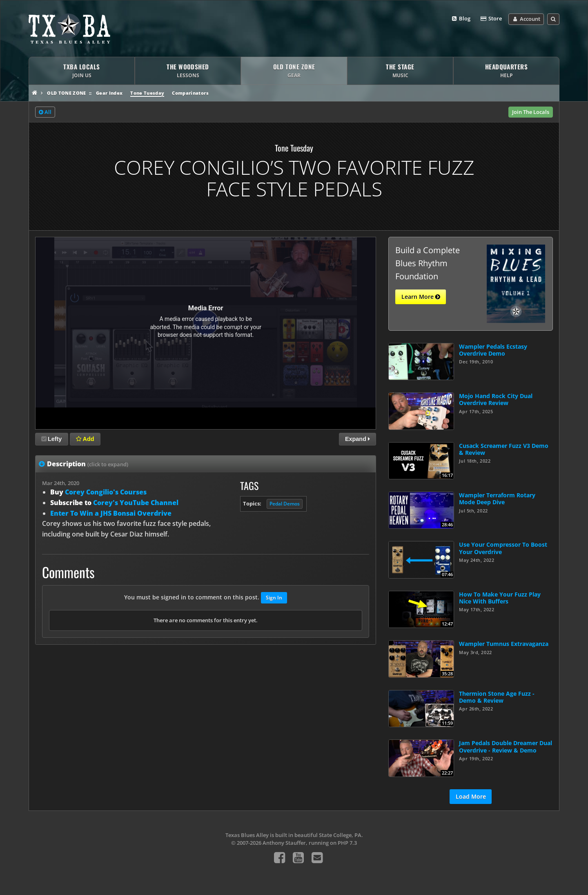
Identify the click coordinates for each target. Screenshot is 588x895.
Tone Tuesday (147, 93)
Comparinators (190, 93)
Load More (471, 796)
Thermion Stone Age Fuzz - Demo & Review (497, 697)
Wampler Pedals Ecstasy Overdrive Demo (493, 350)
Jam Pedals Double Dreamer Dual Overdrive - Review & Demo (506, 746)
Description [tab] (88, 464)
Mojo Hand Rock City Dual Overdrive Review (496, 399)
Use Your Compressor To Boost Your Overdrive (503, 548)
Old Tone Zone (66, 93)
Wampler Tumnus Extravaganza (504, 644)
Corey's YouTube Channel (136, 503)
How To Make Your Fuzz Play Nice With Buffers (500, 598)
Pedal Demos (285, 504)
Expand (357, 439)
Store (491, 19)
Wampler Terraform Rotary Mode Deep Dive (497, 499)
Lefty (51, 439)
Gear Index (109, 93)
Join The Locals (531, 112)
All (45, 112)
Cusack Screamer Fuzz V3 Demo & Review (504, 449)
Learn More (421, 297)
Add (85, 439)
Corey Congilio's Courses (106, 492)
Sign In (274, 598)
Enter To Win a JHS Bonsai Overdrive (111, 513)
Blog (461, 19)
